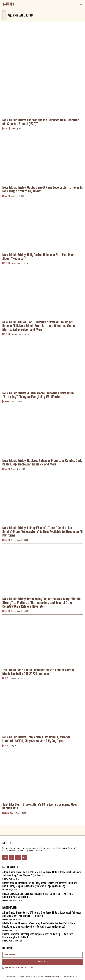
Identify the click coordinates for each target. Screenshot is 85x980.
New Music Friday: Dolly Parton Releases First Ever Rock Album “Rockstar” (38, 256)
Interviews (8, 813)
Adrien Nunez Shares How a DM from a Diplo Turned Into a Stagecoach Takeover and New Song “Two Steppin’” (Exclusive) (42, 874)
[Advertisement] (42, 45)
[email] (42, 955)
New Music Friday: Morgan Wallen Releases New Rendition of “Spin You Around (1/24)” (41, 122)
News (6, 678)
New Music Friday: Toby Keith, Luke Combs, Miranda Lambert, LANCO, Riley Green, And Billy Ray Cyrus (36, 739)
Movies (5, 890)
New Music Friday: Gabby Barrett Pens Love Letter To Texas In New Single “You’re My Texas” (42, 189)
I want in (42, 962)
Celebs (6, 401)
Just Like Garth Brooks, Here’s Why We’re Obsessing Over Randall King (40, 806)
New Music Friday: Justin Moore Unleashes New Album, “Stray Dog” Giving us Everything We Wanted (39, 395)
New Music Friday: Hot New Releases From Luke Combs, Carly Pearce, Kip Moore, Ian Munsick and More (42, 462)
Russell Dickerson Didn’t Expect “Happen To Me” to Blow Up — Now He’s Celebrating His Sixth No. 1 (38, 895)
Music (6, 128)
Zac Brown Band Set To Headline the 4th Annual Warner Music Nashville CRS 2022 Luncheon (38, 672)
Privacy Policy (29, 967)
